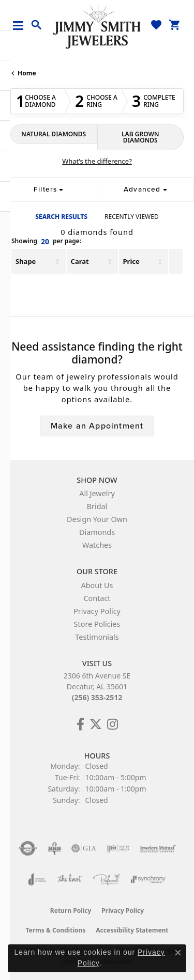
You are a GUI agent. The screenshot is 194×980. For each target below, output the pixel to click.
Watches (97, 545)
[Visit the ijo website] (118, 848)
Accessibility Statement (132, 930)
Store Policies (97, 624)
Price (131, 261)
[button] (37, 25)
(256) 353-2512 (97, 697)
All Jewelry (97, 493)
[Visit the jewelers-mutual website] (158, 848)
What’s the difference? (97, 161)
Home (27, 73)
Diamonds (97, 532)
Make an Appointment (97, 426)
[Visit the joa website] (38, 879)
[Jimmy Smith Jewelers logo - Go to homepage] (97, 26)
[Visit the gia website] (84, 848)
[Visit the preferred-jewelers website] (107, 879)
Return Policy (71, 911)
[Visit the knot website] (70, 879)
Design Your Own (97, 519)
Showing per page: (46, 242)
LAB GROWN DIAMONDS (140, 137)
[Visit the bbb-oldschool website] (54, 848)
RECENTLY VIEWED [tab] (132, 217)
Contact (97, 598)
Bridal (97, 506)
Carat (80, 261)
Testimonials (97, 637)
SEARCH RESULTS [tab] (61, 217)
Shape (26, 261)
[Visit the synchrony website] (148, 879)
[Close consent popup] (178, 953)
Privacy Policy (97, 611)
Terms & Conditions (55, 930)
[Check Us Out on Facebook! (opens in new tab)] (80, 724)
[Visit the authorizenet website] (28, 848)
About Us (97, 585)
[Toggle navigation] (22, 26)
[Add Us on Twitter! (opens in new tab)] (96, 724)
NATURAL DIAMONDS (54, 134)
